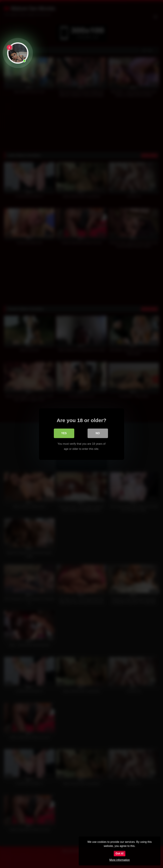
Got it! (119, 853)
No (98, 433)
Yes (64, 433)
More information (120, 860)
